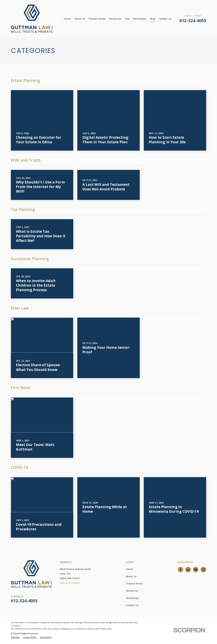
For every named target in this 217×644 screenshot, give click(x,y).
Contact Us (132, 605)
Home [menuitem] (67, 19)
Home (129, 569)
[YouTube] (196, 570)
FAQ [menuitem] (127, 19)
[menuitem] (15, 637)
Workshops (132, 598)
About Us (131, 576)
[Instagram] (203, 570)
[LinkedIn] (188, 570)
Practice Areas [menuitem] (97, 19)
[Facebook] (180, 570)
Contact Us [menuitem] (165, 19)
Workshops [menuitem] (140, 19)
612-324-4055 (193, 20)
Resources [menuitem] (115, 19)
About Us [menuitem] (80, 19)
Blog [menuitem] (152, 19)
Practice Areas (134, 583)
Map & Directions (70, 583)
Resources (132, 591)
